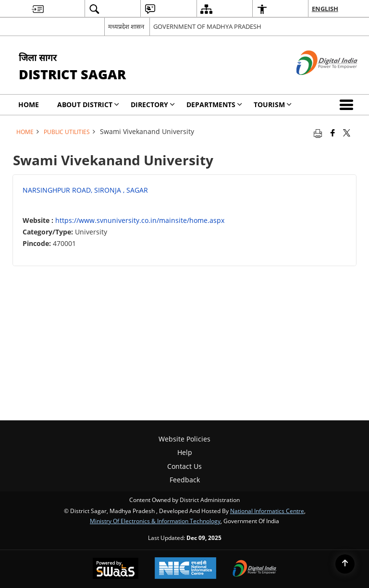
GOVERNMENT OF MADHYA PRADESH (207, 26)
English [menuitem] (325, 9)
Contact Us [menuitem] (184, 466)
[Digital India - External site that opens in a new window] (315, 83)
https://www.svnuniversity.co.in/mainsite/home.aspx (140, 220)
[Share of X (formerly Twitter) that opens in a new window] (347, 133)
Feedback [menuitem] (185, 480)
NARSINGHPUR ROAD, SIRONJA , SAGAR (85, 190)
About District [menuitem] (88, 104)
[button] (348, 105)
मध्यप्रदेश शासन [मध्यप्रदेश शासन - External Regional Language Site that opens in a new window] (126, 26)
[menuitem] (38, 9)
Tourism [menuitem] (273, 104)
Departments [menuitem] (214, 104)
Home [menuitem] (29, 104)
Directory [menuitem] (153, 104)
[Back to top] (345, 564)
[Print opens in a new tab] (318, 133)
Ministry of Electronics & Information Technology (155, 521)
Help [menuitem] (185, 452)
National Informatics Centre (267, 511)
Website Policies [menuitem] (184, 439)
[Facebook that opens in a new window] (333, 133)
